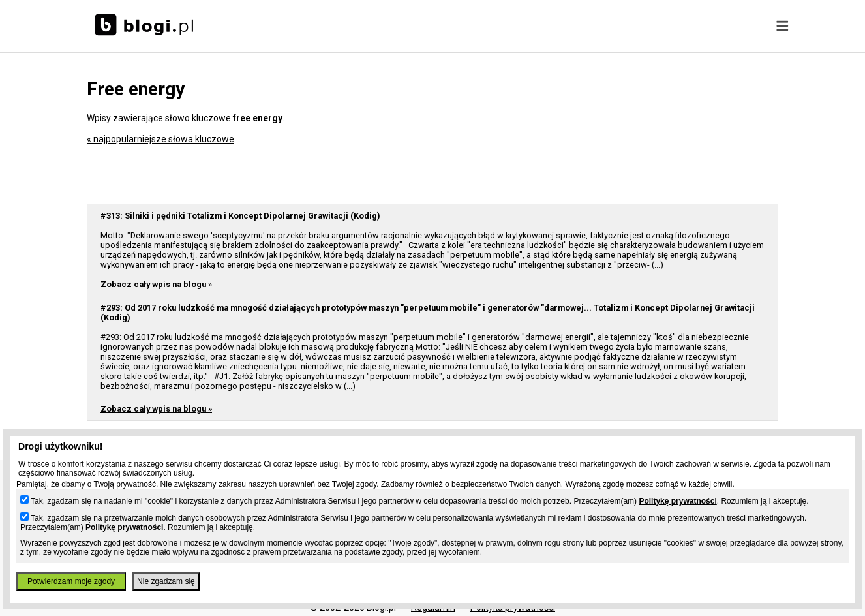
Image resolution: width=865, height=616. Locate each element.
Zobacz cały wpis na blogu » (156, 284)
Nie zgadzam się (166, 581)
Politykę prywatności (677, 501)
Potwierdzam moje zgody (71, 581)
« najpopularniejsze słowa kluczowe (160, 139)
